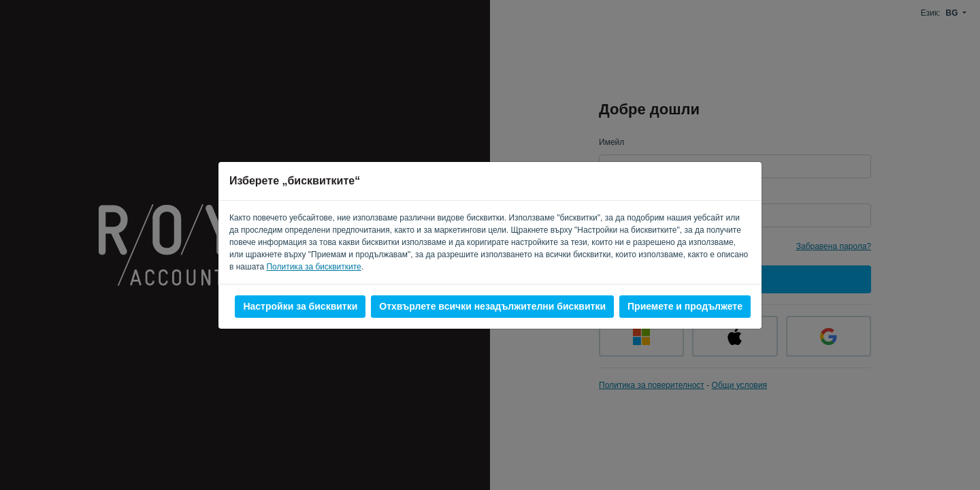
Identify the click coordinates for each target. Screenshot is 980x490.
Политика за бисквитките (313, 267)
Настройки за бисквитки (300, 306)
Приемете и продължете (685, 306)
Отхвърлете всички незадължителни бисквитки (492, 306)
